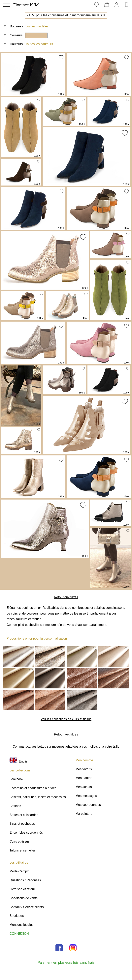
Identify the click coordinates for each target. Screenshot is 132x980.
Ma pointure (84, 814)
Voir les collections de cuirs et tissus (66, 719)
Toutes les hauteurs (39, 44)
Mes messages (86, 796)
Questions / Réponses (25, 880)
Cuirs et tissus (19, 841)
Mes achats (84, 787)
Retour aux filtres (66, 597)
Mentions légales (21, 925)
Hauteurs (16, 44)
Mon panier (83, 778)
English (19, 761)
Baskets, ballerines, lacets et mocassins (38, 797)
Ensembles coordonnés (26, 833)
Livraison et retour (22, 889)
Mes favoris (84, 769)
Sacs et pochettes (22, 824)
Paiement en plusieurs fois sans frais (66, 963)
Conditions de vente (24, 898)
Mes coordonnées (88, 805)
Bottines (16, 26)
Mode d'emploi (20, 871)
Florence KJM (26, 5)
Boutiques (17, 916)
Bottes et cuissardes (24, 815)
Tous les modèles (36, 26)
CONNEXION (19, 934)
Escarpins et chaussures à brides (33, 788)
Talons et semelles (23, 850)
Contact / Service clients (27, 907)
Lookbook (16, 779)
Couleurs (16, 35)
